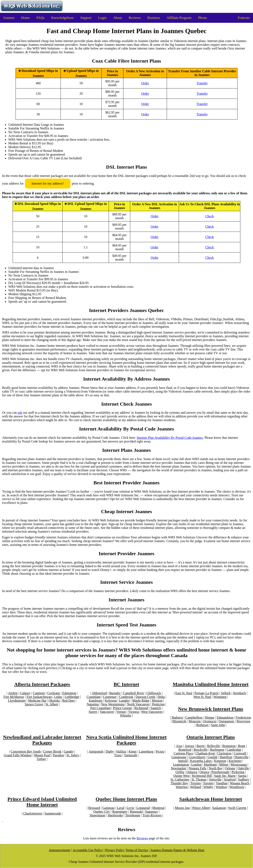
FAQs (40, 18)
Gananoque (179, 757)
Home (26, 18)
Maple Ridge (141, 701)
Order (145, 83)
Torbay (41, 759)
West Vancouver (152, 712)
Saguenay (152, 812)
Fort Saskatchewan (39, 697)
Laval (120, 808)
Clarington (224, 753)
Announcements (60, 850)
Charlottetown (33, 813)
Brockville (201, 750)
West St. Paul (202, 697)
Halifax (121, 751)
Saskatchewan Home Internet (211, 799)
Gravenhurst (197, 757)
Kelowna (111, 701)
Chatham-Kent (205, 753)
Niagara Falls (197, 768)
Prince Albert (201, 808)
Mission (157, 701)
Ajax (179, 746)
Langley (124, 701)
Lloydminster (17, 701)
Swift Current (237, 808)
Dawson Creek (145, 697)
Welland (195, 787)
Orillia (180, 772)
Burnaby (115, 693)
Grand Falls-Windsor (18, 755)
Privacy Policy (115, 850)
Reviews (135, 18)
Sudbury (244, 779)
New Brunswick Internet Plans (211, 709)
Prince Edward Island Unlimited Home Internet (42, 802)
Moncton (195, 721)
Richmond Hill (202, 776)
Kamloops (96, 701)
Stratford (230, 779)
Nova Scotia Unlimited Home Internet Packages (126, 740)
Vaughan (222, 783)
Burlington (217, 750)
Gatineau (108, 808)
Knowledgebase (63, 18)
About (118, 18)
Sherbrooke (115, 815)
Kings (133, 751)
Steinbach (239, 693)
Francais (244, 18)
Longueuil (143, 808)
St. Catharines (180, 779)
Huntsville (241, 757)
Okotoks (54, 701)
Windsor (221, 787)
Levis (130, 808)
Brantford (185, 750)
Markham (210, 765)
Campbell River (134, 693)
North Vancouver (138, 704)
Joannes (9, 18)
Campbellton (194, 717)
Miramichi (179, 721)
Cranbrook (126, 697)
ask (20, 413)
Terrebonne (133, 815)
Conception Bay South (26, 751)
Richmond (141, 708)
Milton (224, 765)
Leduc (58, 697)
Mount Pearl (42, 755)
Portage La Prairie (207, 693)
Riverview (244, 721)
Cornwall (240, 753)
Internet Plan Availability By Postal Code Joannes (170, 438)
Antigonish (96, 751)
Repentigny (120, 812)
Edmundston (225, 717)
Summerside (53, 813)
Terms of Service (137, 850)
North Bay (216, 768)
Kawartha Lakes (201, 761)
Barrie (201, 746)
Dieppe (209, 717)
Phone (203, 18)
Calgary (25, 693)
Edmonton (69, 693)
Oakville (243, 768)
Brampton (229, 746)
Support (86, 18)
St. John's (73, 755)
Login (102, 18)
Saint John (218, 725)
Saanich (156, 708)
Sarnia (242, 776)
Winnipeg (220, 697)
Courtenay (110, 697)
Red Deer (69, 701)
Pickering (238, 772)
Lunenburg (146, 751)
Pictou (160, 751)
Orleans (230, 768)
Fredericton (243, 717)
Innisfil (183, 761)
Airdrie (13, 693)
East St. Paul (184, 693)
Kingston (220, 761)
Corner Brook (52, 751)
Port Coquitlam (100, 708)
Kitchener (235, 761)
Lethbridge (72, 697)
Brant (242, 746)
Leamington (181, 765)
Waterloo (182, 787)
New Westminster (113, 704)
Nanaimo (93, 704)
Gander (69, 751)
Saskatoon (219, 808)
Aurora (189, 746)
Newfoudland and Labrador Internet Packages (42, 740)
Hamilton (226, 757)
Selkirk (226, 693)
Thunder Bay (179, 783)
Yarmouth (131, 755)
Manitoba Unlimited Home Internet (211, 684)
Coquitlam (94, 697)
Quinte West (182, 776)
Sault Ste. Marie (225, 776)
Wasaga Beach (239, 783)
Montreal (158, 808)
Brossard (94, 808)
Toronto (196, 783)
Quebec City (102, 812)
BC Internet (126, 684)
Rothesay (203, 725)
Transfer (202, 83)
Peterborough (220, 772)
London (197, 765)
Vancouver (107, 712)
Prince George (123, 708)
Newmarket (178, 768)
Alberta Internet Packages (42, 684)
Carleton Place (183, 753)
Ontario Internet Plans (211, 737)
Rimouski (136, 812)
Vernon (121, 712)
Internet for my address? (48, 183)
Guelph (212, 757)
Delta (161, 697)
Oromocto (210, 721)
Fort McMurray (14, 697)
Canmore (39, 693)
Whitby (208, 787)
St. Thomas (199, 779)
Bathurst (177, 717)
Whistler (126, 715)
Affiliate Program (179, 18)
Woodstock (237, 787)
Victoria (133, 712)
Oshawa (192, 772)
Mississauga (239, 765)
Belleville (214, 746)
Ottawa (204, 772)
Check (210, 216)
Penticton (158, 704)
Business (154, 18)
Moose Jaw (182, 808)
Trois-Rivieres (152, 815)
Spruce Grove (34, 704)
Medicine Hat (37, 701)
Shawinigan (97, 815)
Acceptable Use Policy (88, 850)
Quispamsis (227, 721)
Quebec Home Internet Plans (126, 799)
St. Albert (52, 704)
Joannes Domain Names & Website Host (177, 850)
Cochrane (54, 693)
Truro (118, 755)
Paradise (58, 755)
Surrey (93, 712)
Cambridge (234, 750)
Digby (110, 751)
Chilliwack (154, 693)
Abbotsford (99, 693)
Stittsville (215, 779)
